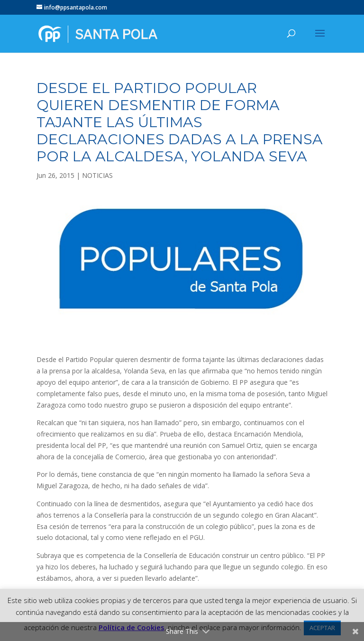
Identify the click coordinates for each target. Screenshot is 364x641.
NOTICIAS (97, 175)
